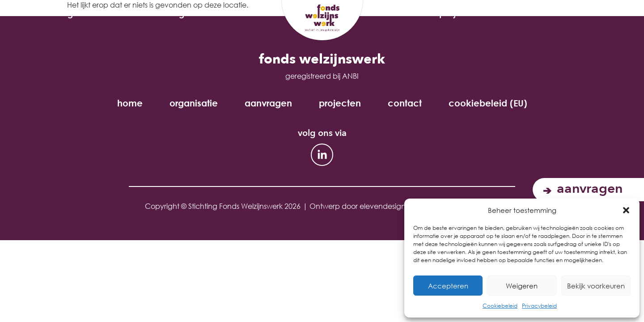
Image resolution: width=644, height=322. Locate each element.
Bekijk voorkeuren (596, 286)
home (130, 103)
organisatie (87, 13)
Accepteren (448, 286)
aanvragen (178, 13)
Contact (540, 13)
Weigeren (522, 286)
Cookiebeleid (500, 306)
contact (405, 103)
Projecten (464, 13)
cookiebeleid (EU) (488, 103)
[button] (626, 210)
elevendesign (383, 206)
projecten (340, 103)
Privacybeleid (539, 306)
